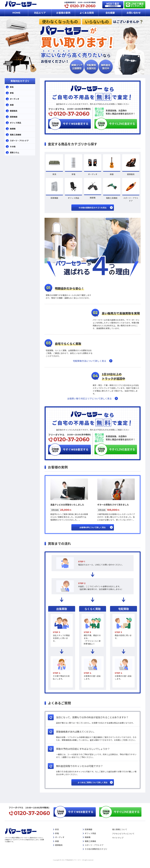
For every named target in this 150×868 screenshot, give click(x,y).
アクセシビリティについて (123, 834)
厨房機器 (14, 117)
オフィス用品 (15, 123)
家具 (12, 87)
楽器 (12, 105)
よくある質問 (87, 13)
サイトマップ (118, 838)
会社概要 (110, 13)
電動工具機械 (15, 135)
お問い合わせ (134, 13)
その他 (13, 146)
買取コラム (15, 152)
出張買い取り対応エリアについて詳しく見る (89, 398)
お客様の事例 (63, 13)
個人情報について (120, 829)
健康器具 (14, 111)
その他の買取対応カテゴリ (96, 849)
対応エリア (40, 13)
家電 (12, 93)
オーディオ (14, 99)
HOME (16, 13)
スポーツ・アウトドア (19, 141)
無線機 (13, 129)
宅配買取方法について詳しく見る (90, 361)
